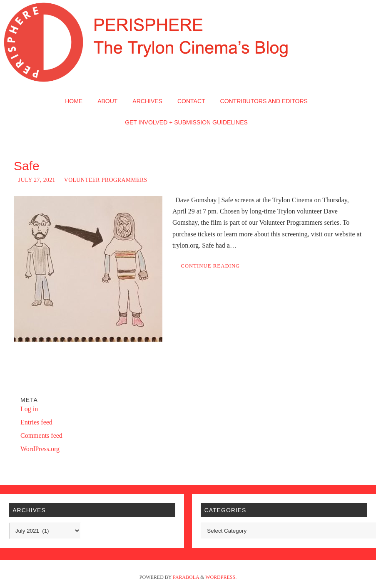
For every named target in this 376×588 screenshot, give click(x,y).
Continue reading (210, 266)
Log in (29, 409)
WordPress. (221, 577)
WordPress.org (40, 449)
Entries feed (36, 422)
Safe (27, 166)
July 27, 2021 (37, 180)
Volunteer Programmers (106, 180)
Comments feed (41, 435)
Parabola (186, 577)
